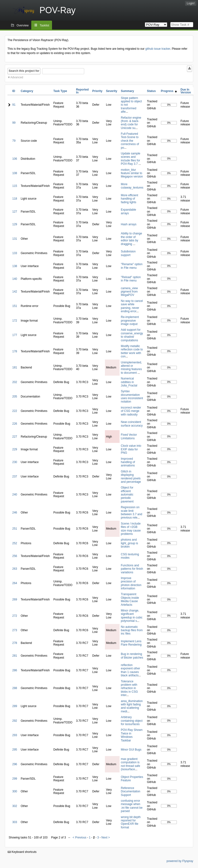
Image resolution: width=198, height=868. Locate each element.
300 (15, 791)
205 (15, 397)
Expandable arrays (128, 211)
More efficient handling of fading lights (129, 199)
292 (15, 721)
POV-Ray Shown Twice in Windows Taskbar (132, 735)
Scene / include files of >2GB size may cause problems (131, 529)
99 (14, 123)
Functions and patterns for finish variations (132, 569)
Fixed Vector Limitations (129, 436)
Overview (23, 25)
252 (15, 543)
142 (15, 292)
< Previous (80, 837)
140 (15, 279)
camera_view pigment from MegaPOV (129, 292)
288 (15, 688)
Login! (191, 3)
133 (15, 253)
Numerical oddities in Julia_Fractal (129, 382)
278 (15, 643)
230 (15, 462)
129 (15, 224)
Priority (97, 91)
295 (15, 750)
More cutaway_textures (132, 186)
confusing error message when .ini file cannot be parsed (132, 806)
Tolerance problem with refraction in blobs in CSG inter (129, 688)
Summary (127, 91)
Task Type (60, 91)
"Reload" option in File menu (131, 279)
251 (15, 529)
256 (15, 556)
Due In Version (186, 91)
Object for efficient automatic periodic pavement (127, 495)
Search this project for (24, 71)
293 (15, 735)
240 (15, 495)
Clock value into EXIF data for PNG (131, 449)
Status (151, 91)
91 (14, 105)
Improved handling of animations (128, 462)
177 (15, 335)
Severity (112, 91)
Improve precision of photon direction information (131, 583)
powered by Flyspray (180, 861)
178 (15, 351)
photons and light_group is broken (129, 543)
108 (15, 173)
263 (15, 569)
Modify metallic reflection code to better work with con (132, 351)
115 (15, 186)
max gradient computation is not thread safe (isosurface (130, 764)
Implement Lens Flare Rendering (131, 643)
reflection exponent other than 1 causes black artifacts (130, 670)
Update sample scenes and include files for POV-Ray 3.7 (131, 159)
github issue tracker (158, 49)
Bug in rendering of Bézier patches (132, 656)
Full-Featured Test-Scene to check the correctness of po (130, 141)
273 (15, 630)
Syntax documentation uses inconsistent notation (132, 396)
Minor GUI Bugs (131, 750)
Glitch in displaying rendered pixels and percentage (131, 477)
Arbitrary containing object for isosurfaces (132, 721)
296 (15, 764)
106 (15, 159)
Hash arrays (129, 224)
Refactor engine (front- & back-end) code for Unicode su (131, 123)
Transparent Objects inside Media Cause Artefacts (130, 599)
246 (15, 513)
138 (15, 266)
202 (15, 382)
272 (15, 616)
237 (15, 477)
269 (15, 599)
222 (15, 411)
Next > (106, 837)
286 (15, 670)
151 (15, 306)
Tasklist (44, 25)
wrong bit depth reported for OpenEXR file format (131, 822)
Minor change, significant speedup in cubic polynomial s (132, 616)
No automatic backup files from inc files (132, 630)
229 (15, 449)
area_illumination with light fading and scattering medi (132, 706)
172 (15, 321)
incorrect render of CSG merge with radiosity (131, 411)
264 (15, 583)
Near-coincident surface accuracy (132, 424)
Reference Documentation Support (131, 792)
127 (15, 212)
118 (15, 199)
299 (15, 779)
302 (15, 806)
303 (15, 822)
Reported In (82, 91)
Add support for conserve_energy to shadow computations (132, 335)
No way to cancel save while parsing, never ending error (132, 306)
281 (15, 656)
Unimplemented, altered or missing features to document (131, 368)
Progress (169, 91)
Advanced (17, 77)
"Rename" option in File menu (132, 266)
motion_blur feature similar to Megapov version (132, 173)
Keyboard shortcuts (22, 852)
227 (15, 437)
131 (15, 239)
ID (14, 91)
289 (15, 706)
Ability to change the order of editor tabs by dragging (131, 239)
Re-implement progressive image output (130, 321)
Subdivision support (128, 253)
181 (15, 367)
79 (14, 141)
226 (15, 424)
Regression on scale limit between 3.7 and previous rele (131, 512)
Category (27, 91)
